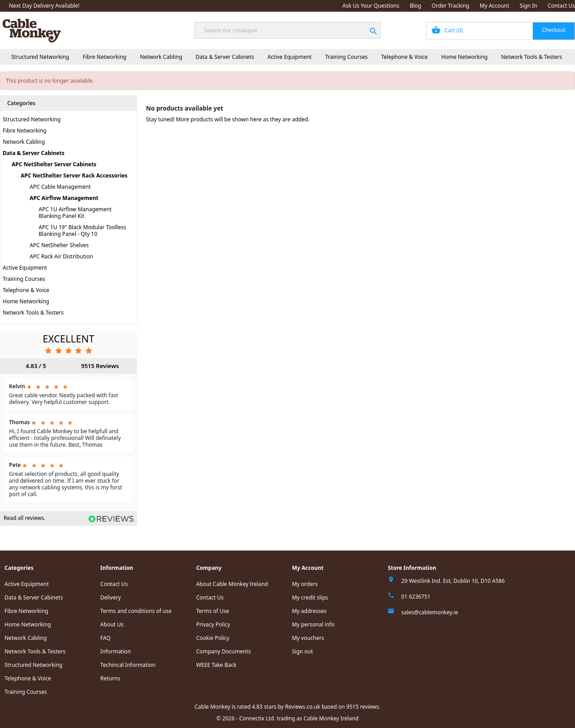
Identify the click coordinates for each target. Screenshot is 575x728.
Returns (110, 678)
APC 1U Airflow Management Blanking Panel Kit (75, 213)
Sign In (529, 6)
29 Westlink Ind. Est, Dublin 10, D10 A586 (453, 581)
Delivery (111, 597)
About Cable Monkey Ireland (232, 584)
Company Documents (224, 651)
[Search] (287, 30)
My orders (305, 584)
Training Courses (347, 57)
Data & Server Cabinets (225, 57)
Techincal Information (128, 665)
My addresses (309, 611)
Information (115, 651)
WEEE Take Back (217, 665)
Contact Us (561, 6)
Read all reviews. (24, 518)
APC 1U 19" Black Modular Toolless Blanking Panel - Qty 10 (82, 231)
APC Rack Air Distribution (61, 256)
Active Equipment (290, 57)
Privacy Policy (213, 624)
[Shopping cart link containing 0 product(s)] (501, 31)
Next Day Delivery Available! (44, 6)
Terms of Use (213, 611)
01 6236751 (416, 597)
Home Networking (464, 57)
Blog (416, 6)
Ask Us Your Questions (371, 6)
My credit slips (310, 597)
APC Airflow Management (64, 198)
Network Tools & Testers (532, 57)
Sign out (303, 651)
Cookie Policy (213, 638)
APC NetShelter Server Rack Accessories (74, 175)
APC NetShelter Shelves (59, 245)
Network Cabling (161, 57)
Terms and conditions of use (136, 611)
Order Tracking (451, 6)
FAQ (105, 638)
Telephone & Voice (404, 57)
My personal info (313, 624)
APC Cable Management (60, 187)
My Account (495, 6)
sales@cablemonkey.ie (429, 612)
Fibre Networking (104, 57)
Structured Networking (40, 57)
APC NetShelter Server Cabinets (54, 164)
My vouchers (308, 638)
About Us (112, 624)
